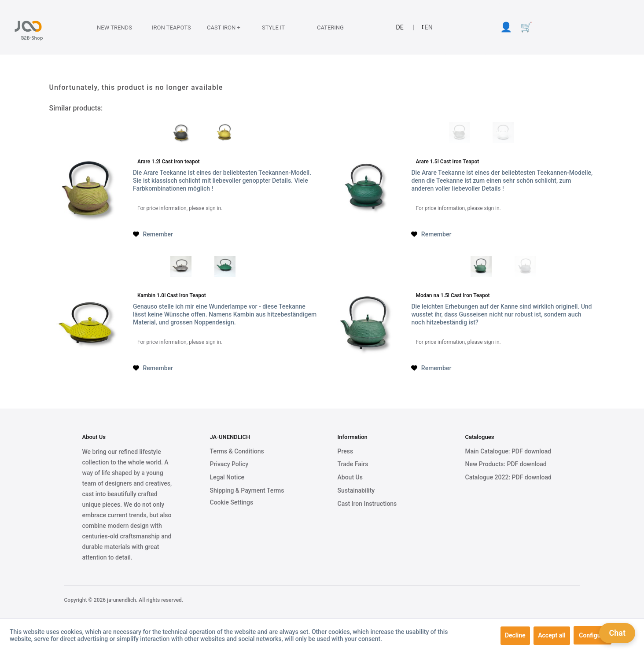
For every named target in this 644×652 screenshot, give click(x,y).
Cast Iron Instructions (367, 504)
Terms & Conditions (237, 451)
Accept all (552, 635)
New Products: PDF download (506, 464)
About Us (350, 477)
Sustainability (356, 490)
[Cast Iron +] (220, 27)
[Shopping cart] (526, 27)
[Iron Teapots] (165, 27)
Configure (592, 635)
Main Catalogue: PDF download (508, 451)
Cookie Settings (232, 502)
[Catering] (330, 27)
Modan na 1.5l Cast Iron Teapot (453, 295)
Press (346, 451)
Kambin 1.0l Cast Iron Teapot (172, 295)
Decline (515, 635)
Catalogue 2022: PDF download (508, 477)
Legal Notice (227, 477)
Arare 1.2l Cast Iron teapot (169, 162)
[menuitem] (109, 27)
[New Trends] (110, 27)
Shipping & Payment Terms (247, 490)
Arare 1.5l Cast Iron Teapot (447, 162)
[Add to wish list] (153, 234)
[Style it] (275, 27)
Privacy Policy (229, 464)
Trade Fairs (353, 464)
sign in (213, 208)
